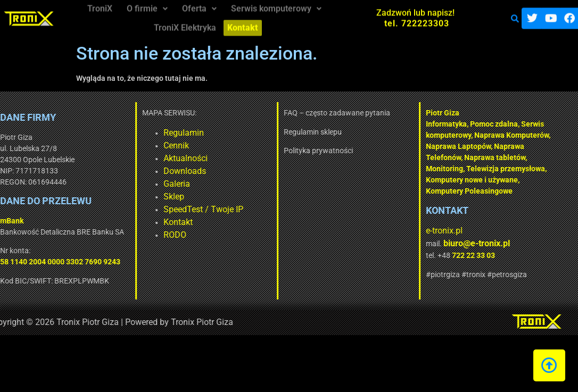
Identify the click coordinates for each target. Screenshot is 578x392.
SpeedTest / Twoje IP (126, 209)
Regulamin (106, 133)
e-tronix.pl (366, 231)
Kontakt (100, 222)
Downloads (107, 171)
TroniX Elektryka (186, 23)
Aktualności (108, 158)
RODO (97, 235)
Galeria (99, 184)
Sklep (96, 197)
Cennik (98, 145)
